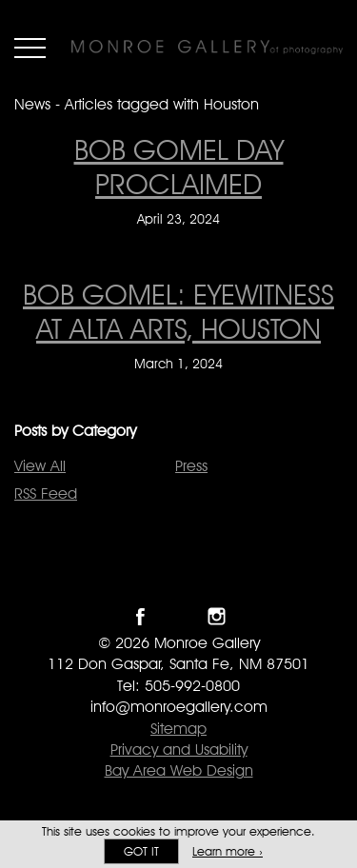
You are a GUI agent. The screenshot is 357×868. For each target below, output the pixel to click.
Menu (30, 48)
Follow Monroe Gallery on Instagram (217, 616)
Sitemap (178, 729)
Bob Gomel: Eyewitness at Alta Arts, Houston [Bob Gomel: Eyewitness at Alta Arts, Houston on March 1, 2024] (178, 311)
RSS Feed (46, 493)
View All (40, 466)
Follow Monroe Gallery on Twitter (178, 616)
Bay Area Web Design (179, 770)
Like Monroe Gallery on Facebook (140, 616)
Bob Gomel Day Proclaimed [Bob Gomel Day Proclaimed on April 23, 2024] (179, 167)
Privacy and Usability (179, 750)
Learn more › (228, 851)
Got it (141, 851)
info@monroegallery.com (179, 707)
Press (191, 466)
